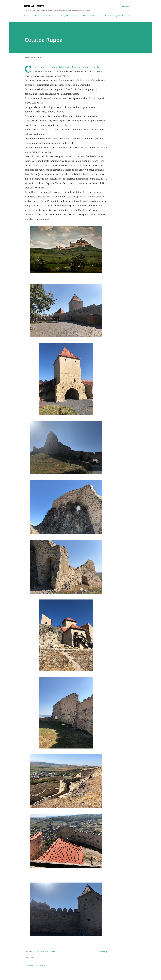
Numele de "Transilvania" (45, 16)
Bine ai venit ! (34, 6)
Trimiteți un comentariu (35, 966)
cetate (35, 952)
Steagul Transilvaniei (69, 16)
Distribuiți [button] (103, 952)
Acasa (26, 16)
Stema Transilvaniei (91, 16)
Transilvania (50, 952)
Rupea (42, 952)
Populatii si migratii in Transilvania (118, 16)
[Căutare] (126, 6)
